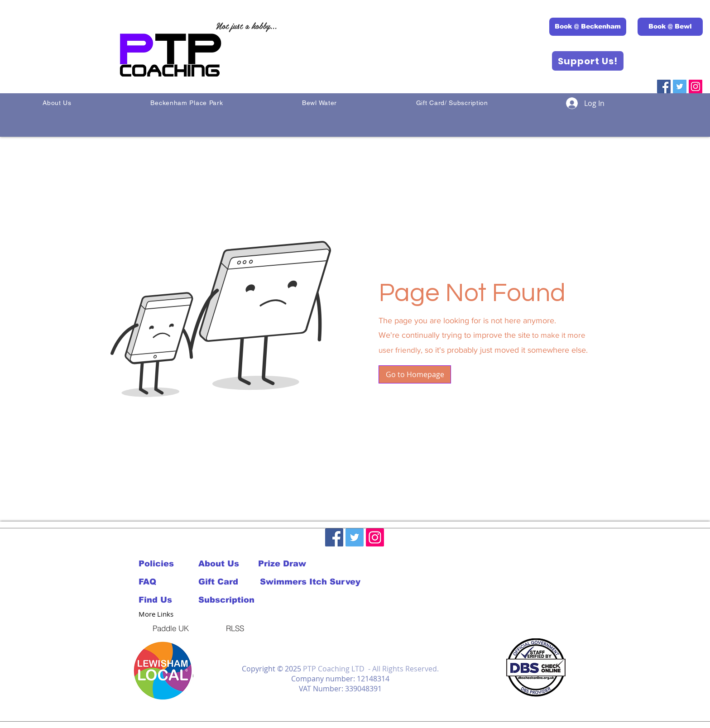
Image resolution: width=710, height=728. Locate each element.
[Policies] (160, 564)
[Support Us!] (588, 61)
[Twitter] (680, 86)
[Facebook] (664, 86)
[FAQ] (160, 582)
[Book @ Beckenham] (588, 27)
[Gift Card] (228, 582)
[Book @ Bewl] (670, 27)
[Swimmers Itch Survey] (310, 582)
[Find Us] (168, 600)
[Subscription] (228, 600)
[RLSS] (235, 628)
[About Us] (228, 564)
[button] (415, 374)
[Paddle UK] (171, 628)
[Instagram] (696, 86)
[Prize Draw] (288, 564)
